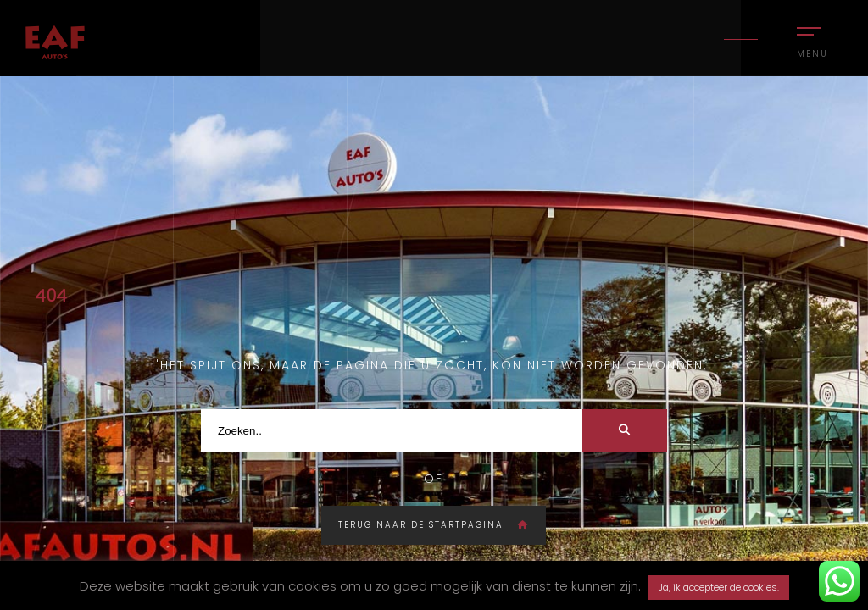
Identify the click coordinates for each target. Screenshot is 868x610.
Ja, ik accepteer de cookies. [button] (719, 587)
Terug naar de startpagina (434, 525)
